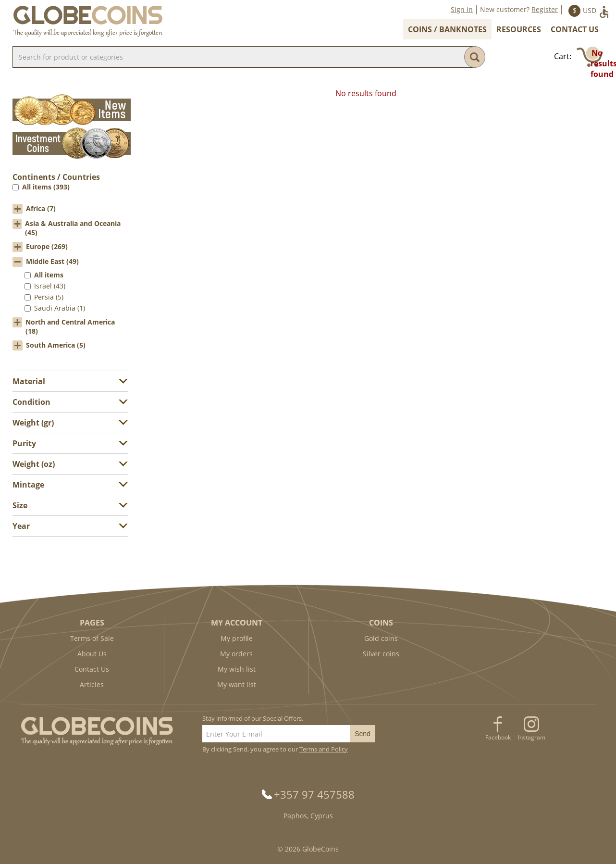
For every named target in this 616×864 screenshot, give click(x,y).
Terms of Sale (92, 638)
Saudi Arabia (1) (60, 308)
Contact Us (575, 29)
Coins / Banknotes (447, 29)
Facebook (498, 737)
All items (49, 275)
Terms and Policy (324, 749)
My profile (237, 638)
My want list (237, 684)
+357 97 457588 (314, 794)
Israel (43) (50, 286)
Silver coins (381, 654)
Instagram (532, 737)
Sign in (462, 9)
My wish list (237, 669)
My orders (236, 654)
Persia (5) (49, 297)
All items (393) (46, 187)
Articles (92, 684)
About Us (92, 654)
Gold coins (381, 638)
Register (545, 9)
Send (363, 734)
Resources (519, 29)
